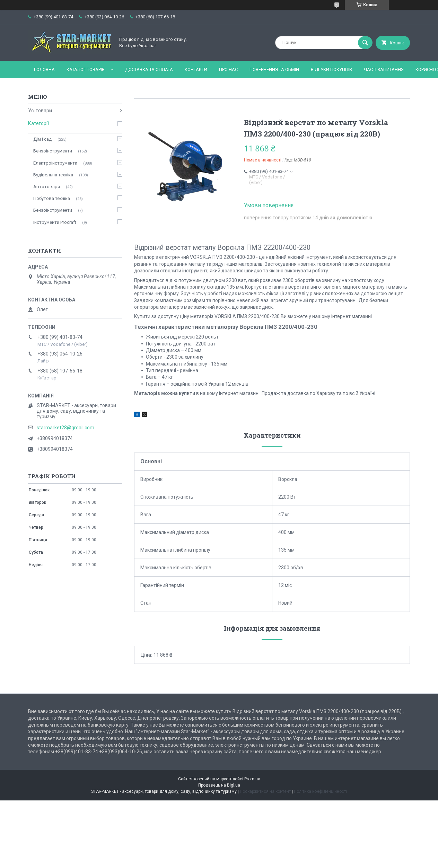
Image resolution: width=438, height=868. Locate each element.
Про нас (228, 69)
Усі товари (40, 111)
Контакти (196, 69)
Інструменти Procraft (55, 222)
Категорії (38, 123)
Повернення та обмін (274, 69)
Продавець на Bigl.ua (219, 785)
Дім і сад (42, 139)
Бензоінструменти (53, 151)
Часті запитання (384, 69)
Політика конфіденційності (320, 791)
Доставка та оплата (149, 69)
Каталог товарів (86, 69)
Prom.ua (252, 779)
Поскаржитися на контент (265, 791)
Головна (44, 69)
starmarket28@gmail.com (65, 428)
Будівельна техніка (53, 175)
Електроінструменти (55, 163)
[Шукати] (365, 43)
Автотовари (47, 187)
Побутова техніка (52, 198)
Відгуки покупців (331, 69)
